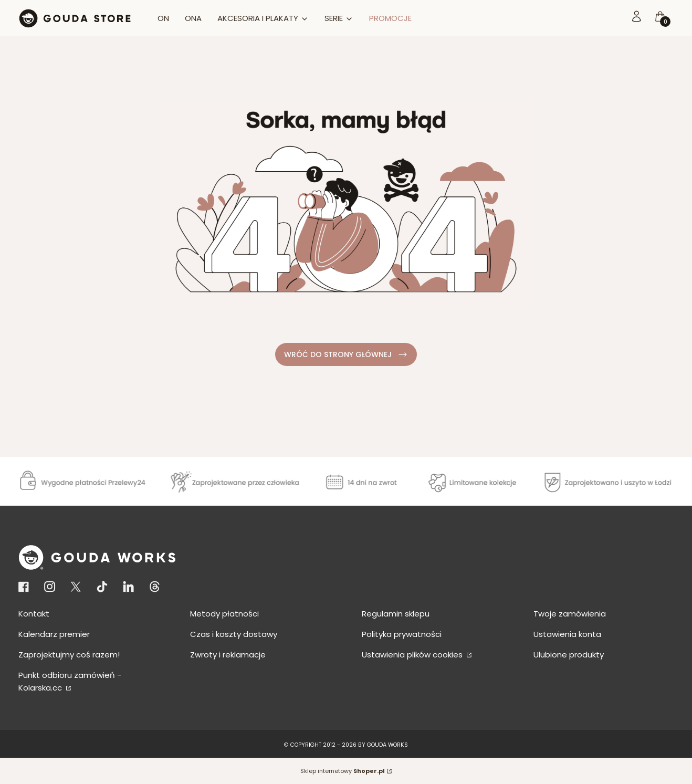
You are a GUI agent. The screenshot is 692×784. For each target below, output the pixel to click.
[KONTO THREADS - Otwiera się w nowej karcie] (155, 587)
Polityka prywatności (402, 634)
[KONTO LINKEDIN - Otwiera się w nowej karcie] (128, 587)
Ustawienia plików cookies (413, 655)
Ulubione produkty (569, 655)
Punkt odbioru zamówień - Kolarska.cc (70, 681)
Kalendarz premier (54, 634)
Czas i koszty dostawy (234, 634)
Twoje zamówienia (570, 614)
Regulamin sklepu (396, 614)
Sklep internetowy (343, 771)
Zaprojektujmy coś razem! (69, 655)
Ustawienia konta (567, 634)
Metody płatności (224, 614)
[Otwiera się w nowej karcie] (25, 587)
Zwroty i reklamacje (228, 655)
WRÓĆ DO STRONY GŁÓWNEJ (346, 355)
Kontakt (34, 614)
